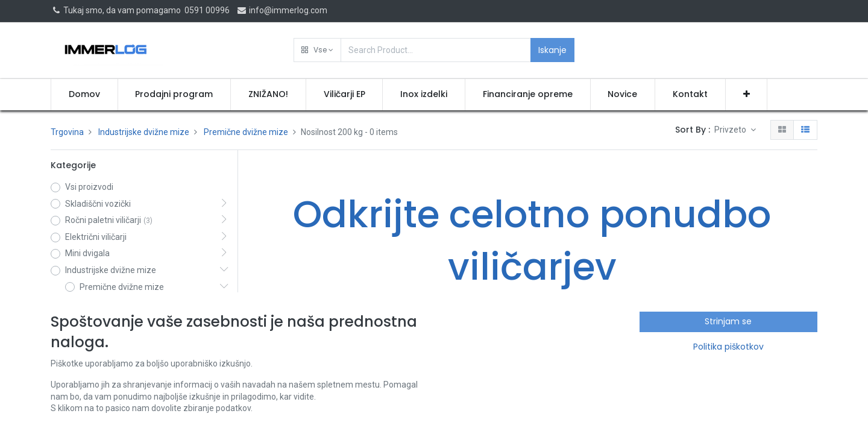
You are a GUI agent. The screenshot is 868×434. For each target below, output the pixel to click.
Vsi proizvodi (89, 187)
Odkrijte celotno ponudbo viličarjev (532, 241)
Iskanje (552, 50)
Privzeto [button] (731, 130)
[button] (317, 50)
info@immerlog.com (282, 10)
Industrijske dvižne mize (144, 132)
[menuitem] (84, 95)
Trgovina (67, 132)
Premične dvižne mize (246, 132)
